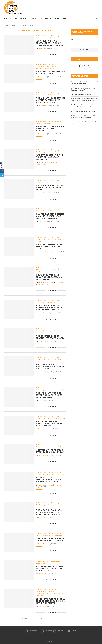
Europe (50, 152)
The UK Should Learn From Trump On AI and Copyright (51, 540)
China (53, 64)
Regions (49, 18)
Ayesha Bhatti (42, 162)
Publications (21, 18)
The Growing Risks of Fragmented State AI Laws (50, 337)
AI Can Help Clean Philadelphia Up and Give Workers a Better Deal (49, 480)
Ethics (38, 123)
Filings (45, 563)
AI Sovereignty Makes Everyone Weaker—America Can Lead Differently (51, 308)
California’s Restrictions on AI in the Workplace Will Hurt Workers (50, 216)
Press (66, 18)
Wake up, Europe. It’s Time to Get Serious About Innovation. (50, 157)
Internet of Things (59, 447)
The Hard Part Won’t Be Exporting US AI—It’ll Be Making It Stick (49, 395)
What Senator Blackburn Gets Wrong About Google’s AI (50, 129)
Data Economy (41, 152)
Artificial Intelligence (42, 36)
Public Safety (40, 69)
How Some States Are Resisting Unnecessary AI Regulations (50, 277)
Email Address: (75, 39)
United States (51, 38)
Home (6, 25)
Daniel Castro (42, 48)
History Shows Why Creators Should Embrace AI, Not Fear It (50, 424)
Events (59, 18)
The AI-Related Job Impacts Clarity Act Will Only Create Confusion (51, 100)
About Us (8, 18)
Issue (40, 18)
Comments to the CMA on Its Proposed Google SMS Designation (50, 568)
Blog (32, 18)
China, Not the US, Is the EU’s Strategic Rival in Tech (49, 247)
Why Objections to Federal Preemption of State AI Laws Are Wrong (50, 43)
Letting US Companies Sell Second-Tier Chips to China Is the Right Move (51, 601)
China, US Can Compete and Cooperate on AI (51, 73)
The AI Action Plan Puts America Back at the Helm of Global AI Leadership (50, 512)
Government (40, 38)
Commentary (55, 36)
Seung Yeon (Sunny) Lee (46, 282)
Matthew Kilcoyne (44, 252)
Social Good (40, 272)
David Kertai (42, 105)
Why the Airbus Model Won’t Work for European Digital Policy (50, 367)
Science (38, 241)
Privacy (49, 331)
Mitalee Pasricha (56, 485)
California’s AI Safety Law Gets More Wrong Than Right (50, 188)
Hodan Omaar (43, 193)
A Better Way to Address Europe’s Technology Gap (50, 451)
